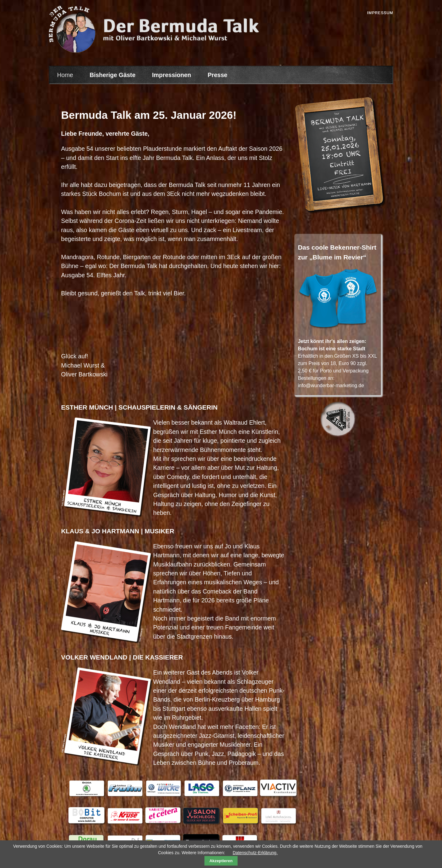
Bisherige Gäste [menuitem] (112, 75)
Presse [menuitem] (217, 75)
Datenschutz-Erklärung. (255, 853)
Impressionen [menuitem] (171, 75)
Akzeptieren (221, 861)
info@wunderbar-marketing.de (331, 385)
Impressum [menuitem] (380, 13)
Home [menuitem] (65, 75)
